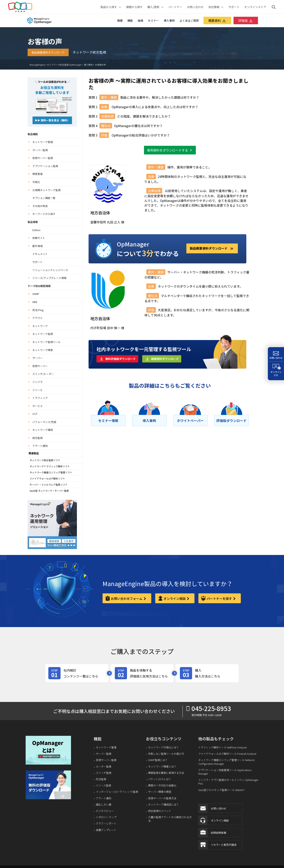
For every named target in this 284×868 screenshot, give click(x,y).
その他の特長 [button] (40, 206)
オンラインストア (255, 7)
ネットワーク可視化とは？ (163, 747)
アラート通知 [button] (40, 446)
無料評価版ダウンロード (121, 359)
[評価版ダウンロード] (231, 421)
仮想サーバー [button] (40, 366)
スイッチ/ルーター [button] (43, 374)
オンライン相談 (214, 821)
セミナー (153, 20)
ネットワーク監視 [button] (43, 334)
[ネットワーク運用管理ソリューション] (52, 101)
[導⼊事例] (149, 421)
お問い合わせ (195, 7)
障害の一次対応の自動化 (162, 785)
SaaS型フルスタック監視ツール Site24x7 (221, 790)
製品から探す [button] (109, 7)
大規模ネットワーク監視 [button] (46, 190)
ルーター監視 (104, 767)
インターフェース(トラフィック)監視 (117, 792)
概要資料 (217, 20)
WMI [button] (35, 302)
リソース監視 (103, 785)
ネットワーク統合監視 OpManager (64, 65)
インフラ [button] (37, 382)
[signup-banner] (49, 785)
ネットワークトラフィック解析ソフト (50, 466)
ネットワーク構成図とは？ (163, 805)
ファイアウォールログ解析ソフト (47, 479)
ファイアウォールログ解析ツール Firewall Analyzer (227, 754)
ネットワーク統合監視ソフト (45, 460)
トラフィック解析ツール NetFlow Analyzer (223, 747)
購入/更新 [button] (153, 7)
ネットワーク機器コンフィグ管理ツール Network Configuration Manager (227, 762)
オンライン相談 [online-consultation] (175, 598)
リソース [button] (37, 390)
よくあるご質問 (189, 20)
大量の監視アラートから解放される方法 (170, 819)
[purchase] (207, 673)
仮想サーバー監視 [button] (43, 158)
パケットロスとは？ (160, 779)
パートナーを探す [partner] (219, 598)
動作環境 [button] (37, 246)
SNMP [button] (36, 294)
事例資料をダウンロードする (167, 150)
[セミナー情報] (108, 421)
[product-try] (142, 673)
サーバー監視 (104, 754)
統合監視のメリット (160, 811)
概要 (120, 20)
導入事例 (169, 20)
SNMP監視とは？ (158, 760)
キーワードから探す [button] (44, 214)
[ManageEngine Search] (274, 7)
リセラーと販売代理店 (218, 846)
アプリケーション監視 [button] (45, 166)
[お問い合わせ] (276, 354)
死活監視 (101, 779)
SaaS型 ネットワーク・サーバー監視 (49, 491)
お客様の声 (100, 65)
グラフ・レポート (106, 823)
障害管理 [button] (37, 174)
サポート (234, 7)
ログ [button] (35, 414)
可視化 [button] (36, 182)
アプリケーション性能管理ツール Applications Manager (225, 772)
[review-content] (77, 673)
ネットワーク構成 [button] (43, 430)
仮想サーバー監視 (106, 760)
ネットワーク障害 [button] (43, 350)
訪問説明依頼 (212, 834)
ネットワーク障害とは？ (162, 767)
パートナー (175, 7)
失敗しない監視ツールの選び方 (166, 754)
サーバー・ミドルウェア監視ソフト (49, 485)
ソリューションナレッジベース (50, 270)
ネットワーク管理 (106, 747)
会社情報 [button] (214, 7)
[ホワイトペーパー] (190, 421)
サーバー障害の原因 (160, 792)
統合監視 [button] (37, 438)
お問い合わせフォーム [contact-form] (127, 598)
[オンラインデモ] (276, 371)
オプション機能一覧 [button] (44, 198)
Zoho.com (20, 7)
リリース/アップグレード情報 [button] (49, 278)
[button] (49, 750)
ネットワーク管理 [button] (43, 142)
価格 (140, 20)
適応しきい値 (104, 805)
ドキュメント (40, 254)
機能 (130, 20)
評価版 (246, 20)
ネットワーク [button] (40, 326)
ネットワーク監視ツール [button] (46, 342)
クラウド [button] (37, 318)
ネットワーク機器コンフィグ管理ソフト (51, 472)
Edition (36, 230)
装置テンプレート (106, 830)
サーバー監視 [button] (40, 150)
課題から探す (134, 7)
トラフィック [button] (40, 398)
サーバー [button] (37, 358)
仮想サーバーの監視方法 (162, 798)
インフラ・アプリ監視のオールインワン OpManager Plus (228, 782)
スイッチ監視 (104, 773)
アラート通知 (104, 798)
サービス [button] (37, 406)
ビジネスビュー (105, 811)
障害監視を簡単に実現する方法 (166, 773)
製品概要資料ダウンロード (48, 52)
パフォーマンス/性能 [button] (44, 422)
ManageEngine (37, 65)
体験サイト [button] (39, 238)
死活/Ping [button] (38, 310)
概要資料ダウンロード (165, 359)
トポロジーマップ (106, 817)
